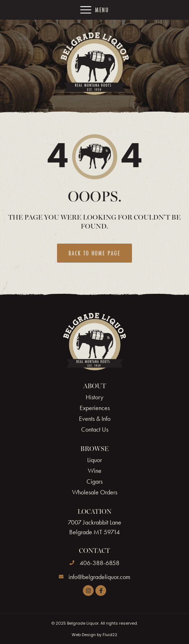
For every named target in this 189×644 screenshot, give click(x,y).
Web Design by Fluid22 (94, 635)
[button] (95, 10)
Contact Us (95, 429)
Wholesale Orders (95, 492)
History (94, 397)
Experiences (95, 408)
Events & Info (95, 419)
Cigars (94, 481)
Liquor (94, 460)
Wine (95, 471)
